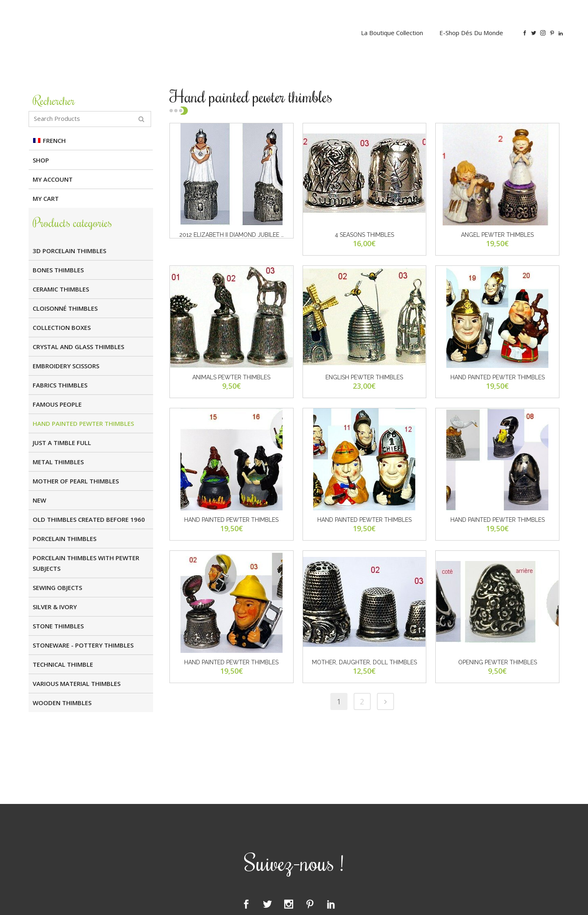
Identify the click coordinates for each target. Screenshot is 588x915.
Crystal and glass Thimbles (78, 347)
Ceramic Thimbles (61, 289)
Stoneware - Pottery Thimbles (83, 645)
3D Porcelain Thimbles (69, 251)
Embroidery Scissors (66, 366)
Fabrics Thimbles (60, 385)
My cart (46, 198)
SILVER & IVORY (55, 607)
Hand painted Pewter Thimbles (83, 423)
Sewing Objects (57, 588)
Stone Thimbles (58, 626)
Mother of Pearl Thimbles (76, 481)
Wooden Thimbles (62, 703)
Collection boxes (62, 327)
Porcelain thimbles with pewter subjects (86, 563)
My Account (53, 179)
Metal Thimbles (58, 462)
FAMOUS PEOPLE (57, 404)
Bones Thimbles (58, 270)
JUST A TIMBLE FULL (62, 443)
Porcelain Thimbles (65, 539)
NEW (39, 500)
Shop (41, 160)
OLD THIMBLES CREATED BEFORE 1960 (89, 519)
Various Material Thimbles (77, 683)
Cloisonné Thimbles (65, 308)
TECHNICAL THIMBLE (63, 664)
